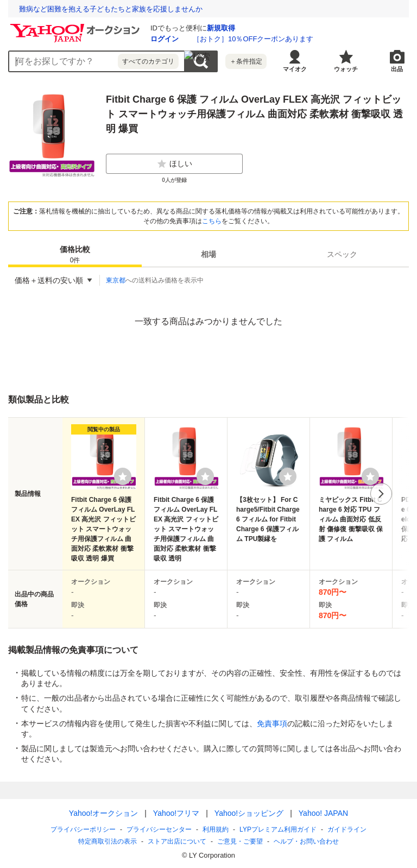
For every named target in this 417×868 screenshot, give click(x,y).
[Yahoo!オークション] (77, 27)
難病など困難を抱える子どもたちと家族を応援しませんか (111, 9)
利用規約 (216, 829)
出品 (397, 69)
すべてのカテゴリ (148, 61)
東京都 (116, 280)
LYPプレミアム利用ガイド (278, 829)
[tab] (75, 254)
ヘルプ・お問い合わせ (306, 841)
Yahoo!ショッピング (249, 813)
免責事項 (272, 724)
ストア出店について (177, 841)
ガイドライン (347, 829)
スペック (342, 254)
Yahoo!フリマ (176, 813)
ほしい (174, 164)
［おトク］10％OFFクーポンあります (253, 39)
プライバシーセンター (159, 829)
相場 (208, 254)
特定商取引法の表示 (108, 841)
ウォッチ (346, 69)
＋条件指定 (246, 61)
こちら (212, 221)
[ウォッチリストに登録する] (123, 476)
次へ (381, 494)
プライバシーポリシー (83, 829)
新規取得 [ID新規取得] (221, 28)
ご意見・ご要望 (240, 841)
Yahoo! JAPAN (323, 813)
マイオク (295, 69)
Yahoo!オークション (103, 813)
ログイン (165, 39)
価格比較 (75, 255)
